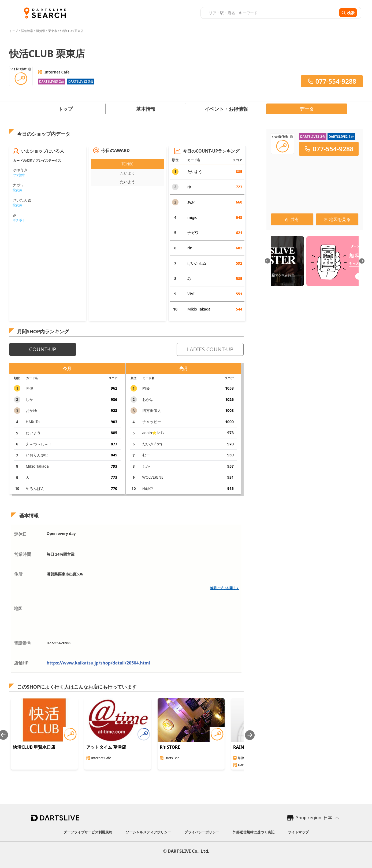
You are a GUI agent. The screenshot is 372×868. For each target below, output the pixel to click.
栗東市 (53, 31)
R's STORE (170, 747)
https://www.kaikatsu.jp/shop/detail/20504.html (98, 663)
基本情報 (146, 109)
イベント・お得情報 (226, 109)
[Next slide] (250, 735)
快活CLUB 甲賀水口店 (34, 747)
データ (307, 109)
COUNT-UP (42, 349)
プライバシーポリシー (202, 832)
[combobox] (269, 13)
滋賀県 (41, 31)
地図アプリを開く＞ (225, 588)
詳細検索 (27, 31)
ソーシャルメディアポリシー (148, 832)
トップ (14, 31)
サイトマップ (298, 832)
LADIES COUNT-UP (210, 349)
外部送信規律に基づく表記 (254, 832)
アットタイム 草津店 (106, 747)
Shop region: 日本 (314, 818)
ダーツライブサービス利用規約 (88, 832)
